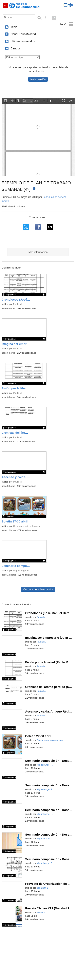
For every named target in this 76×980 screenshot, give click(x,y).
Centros (16, 48)
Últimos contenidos (23, 41)
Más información (38, 252)
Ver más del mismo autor (38, 589)
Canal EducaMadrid (23, 34)
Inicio (14, 27)
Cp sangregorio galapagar (27, 526)
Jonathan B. (43, 888)
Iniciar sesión (38, 79)
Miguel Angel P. (21, 570)
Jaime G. (41, 912)
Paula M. (18, 304)
